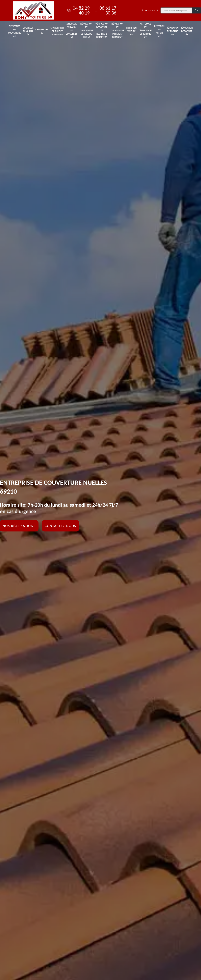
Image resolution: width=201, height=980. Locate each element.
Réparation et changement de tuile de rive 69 (86, 30)
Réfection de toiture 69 (159, 31)
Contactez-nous (60, 526)
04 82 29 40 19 (78, 10)
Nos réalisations (19, 526)
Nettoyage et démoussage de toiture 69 (145, 30)
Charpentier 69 (42, 31)
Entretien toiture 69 (132, 31)
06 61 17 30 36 (105, 10)
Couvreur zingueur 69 (28, 31)
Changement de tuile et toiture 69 (57, 31)
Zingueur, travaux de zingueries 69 (72, 30)
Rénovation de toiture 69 (187, 31)
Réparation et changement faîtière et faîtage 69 (117, 30)
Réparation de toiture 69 (173, 31)
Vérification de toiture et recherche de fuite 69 (102, 30)
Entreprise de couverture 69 (14, 31)
